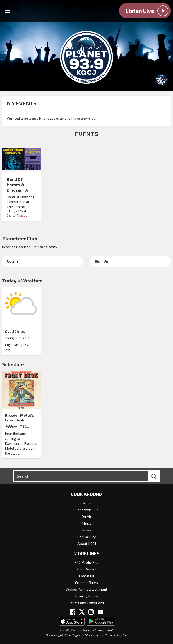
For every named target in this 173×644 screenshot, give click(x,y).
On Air (86, 516)
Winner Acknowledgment (86, 589)
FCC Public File (87, 562)
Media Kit (87, 576)
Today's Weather (22, 280)
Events (86, 134)
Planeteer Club (20, 238)
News (86, 530)
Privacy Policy (87, 596)
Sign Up (101, 261)
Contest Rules (86, 583)
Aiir (125, 635)
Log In (13, 261)
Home (86, 503)
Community (87, 537)
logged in (35, 118)
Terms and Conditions (87, 603)
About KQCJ (87, 543)
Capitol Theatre (17, 215)
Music (87, 523)
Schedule (13, 364)
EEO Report (87, 569)
